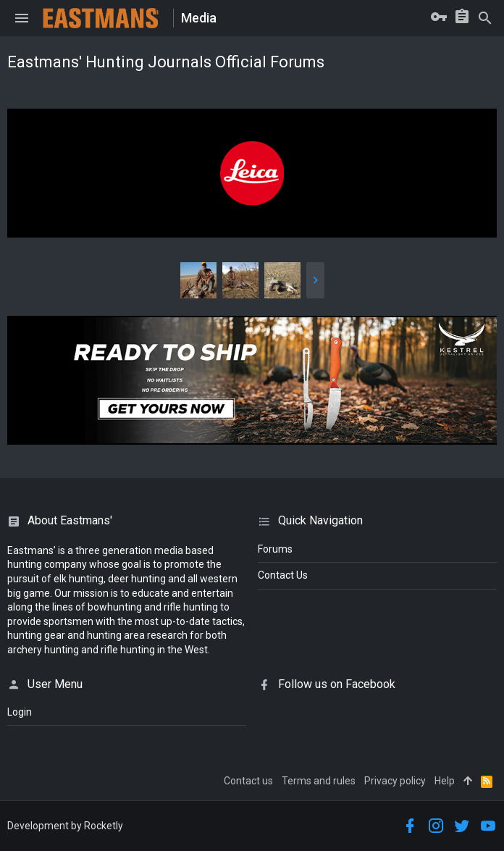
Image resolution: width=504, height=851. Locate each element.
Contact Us (283, 575)
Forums (275, 549)
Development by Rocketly (65, 826)
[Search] (485, 18)
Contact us (248, 781)
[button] (22, 18)
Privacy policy (395, 781)
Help (445, 781)
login (20, 712)
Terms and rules (319, 781)
